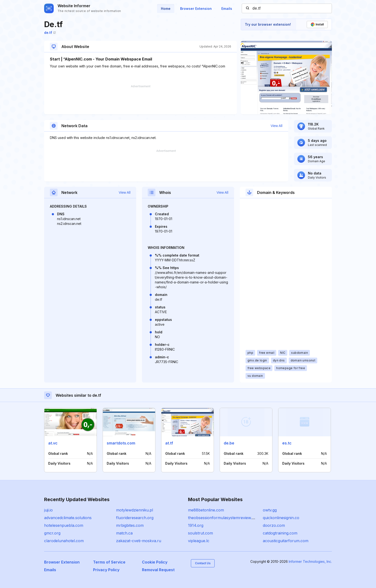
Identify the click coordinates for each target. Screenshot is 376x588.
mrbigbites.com (130, 525)
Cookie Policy (155, 562)
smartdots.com (121, 443)
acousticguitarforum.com (286, 541)
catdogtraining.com (280, 533)
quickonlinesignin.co (281, 518)
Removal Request (158, 570)
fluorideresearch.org (135, 518)
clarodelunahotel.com (64, 541)
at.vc (53, 443)
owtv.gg (270, 510)
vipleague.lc (199, 541)
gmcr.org (52, 533)
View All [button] (277, 126)
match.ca (124, 533)
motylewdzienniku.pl (135, 510)
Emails (227, 9)
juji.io (48, 510)
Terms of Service (109, 562)
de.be (229, 443)
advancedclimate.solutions (68, 518)
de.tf (50, 33)
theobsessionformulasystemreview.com (224, 518)
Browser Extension (196, 9)
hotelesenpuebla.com (64, 525)
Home (166, 9)
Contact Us (203, 563)
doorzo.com (274, 525)
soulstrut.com (200, 533)
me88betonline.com (206, 510)
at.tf (169, 443)
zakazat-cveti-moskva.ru (139, 541)
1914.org (196, 525)
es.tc (287, 443)
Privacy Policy (106, 570)
